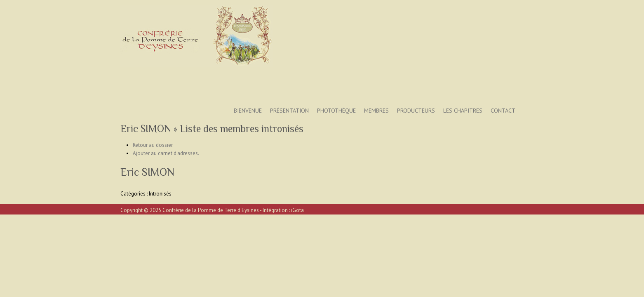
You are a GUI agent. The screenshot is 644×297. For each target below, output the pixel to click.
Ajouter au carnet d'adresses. (166, 153)
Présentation (289, 111)
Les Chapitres (463, 111)
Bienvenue (248, 111)
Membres (376, 111)
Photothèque (336, 111)
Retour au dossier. (153, 145)
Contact (503, 111)
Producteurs (416, 111)
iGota (297, 210)
